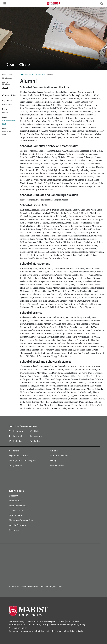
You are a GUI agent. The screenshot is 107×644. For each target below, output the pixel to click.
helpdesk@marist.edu (73, 631)
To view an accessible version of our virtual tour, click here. (36, 586)
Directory (13, 496)
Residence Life (57, 465)
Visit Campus (15, 501)
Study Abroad (15, 465)
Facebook (18, 436)
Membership (7, 78)
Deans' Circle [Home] (40, 75)
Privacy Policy (79, 624)
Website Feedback (17, 525)
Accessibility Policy (18, 628)
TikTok (37, 431)
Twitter (37, 441)
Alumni (5, 88)
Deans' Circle (7, 74)
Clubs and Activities (59, 455)
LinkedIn (17, 441)
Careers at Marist (17, 510)
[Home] (22, 75)
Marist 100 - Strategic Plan (21, 520)
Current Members (6, 83)
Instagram (18, 431)
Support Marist (16, 515)
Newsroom (14, 530)
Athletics (54, 451)
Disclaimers (66, 624)
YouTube (38, 436)
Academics (14, 451)
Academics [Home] (29, 75)
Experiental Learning (19, 455)
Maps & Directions (17, 506)
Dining (53, 460)
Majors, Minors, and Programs (23, 460)
